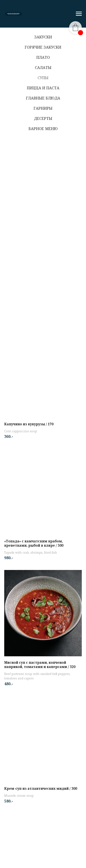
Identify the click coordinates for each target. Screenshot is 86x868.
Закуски (43, 37)
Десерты (43, 118)
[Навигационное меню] (79, 14)
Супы (43, 78)
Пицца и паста (43, 88)
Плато (43, 57)
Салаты (43, 67)
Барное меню (43, 129)
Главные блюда (43, 98)
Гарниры (43, 108)
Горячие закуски (43, 47)
